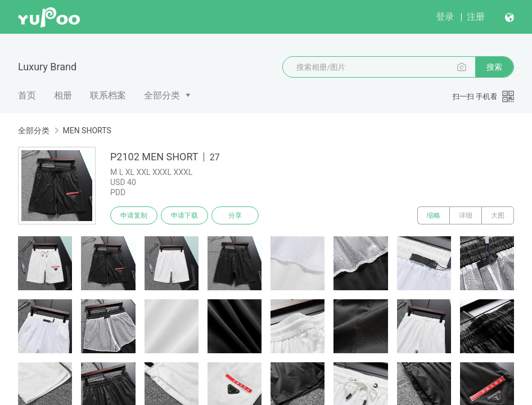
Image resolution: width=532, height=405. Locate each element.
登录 (445, 17)
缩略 (434, 215)
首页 (27, 95)
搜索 (494, 67)
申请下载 (184, 215)
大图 (498, 215)
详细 (466, 215)
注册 (476, 17)
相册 (63, 95)
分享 (235, 215)
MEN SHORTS (87, 130)
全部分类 (162, 95)
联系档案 (108, 95)
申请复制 (134, 215)
